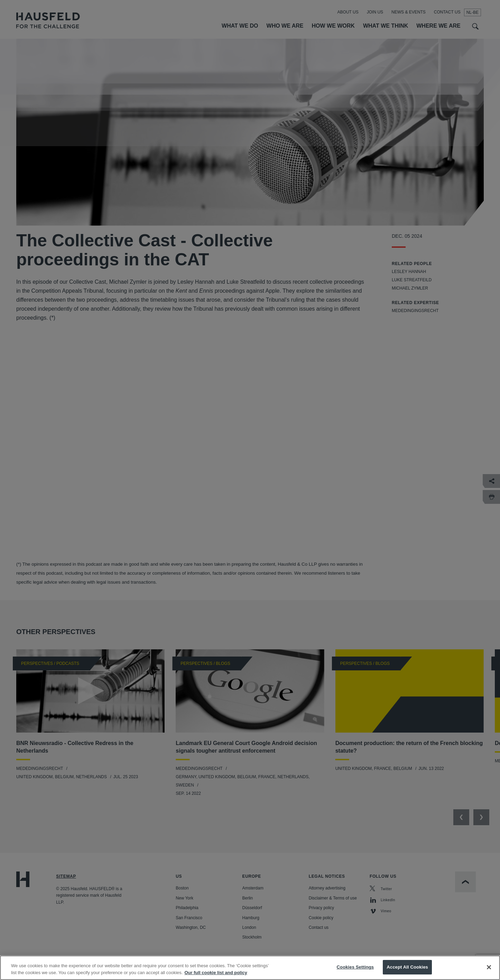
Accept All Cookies (407, 967)
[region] (250, 968)
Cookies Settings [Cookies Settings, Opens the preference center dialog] (355, 967)
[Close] (489, 967)
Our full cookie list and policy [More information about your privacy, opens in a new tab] (216, 973)
